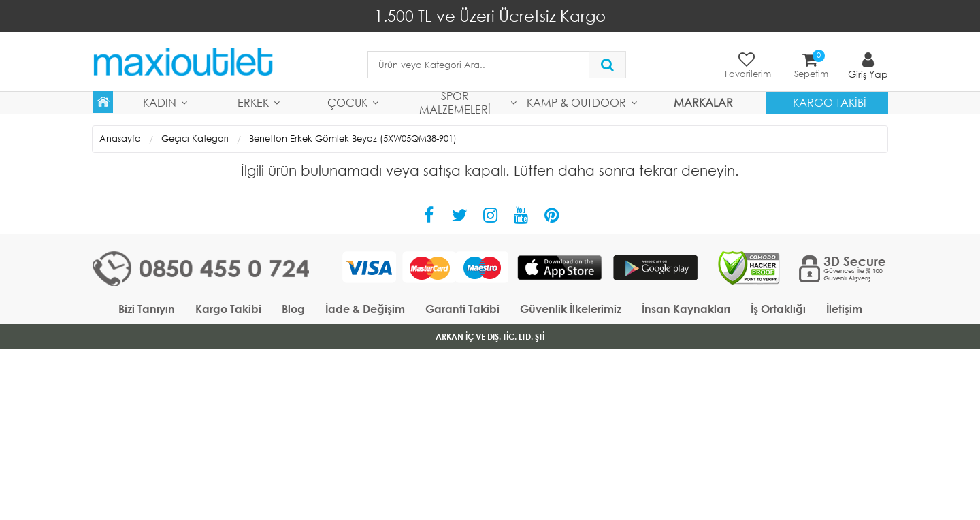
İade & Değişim (365, 309)
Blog (293, 309)
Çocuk (347, 102)
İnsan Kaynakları (686, 309)
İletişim (844, 309)
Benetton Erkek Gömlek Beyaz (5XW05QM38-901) (353, 139)
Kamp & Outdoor (576, 102)
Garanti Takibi (462, 309)
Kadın (160, 102)
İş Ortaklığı (778, 309)
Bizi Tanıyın (147, 309)
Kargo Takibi (830, 102)
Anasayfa (120, 139)
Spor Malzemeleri (455, 103)
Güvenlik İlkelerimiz (571, 309)
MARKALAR (703, 102)
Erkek (253, 102)
